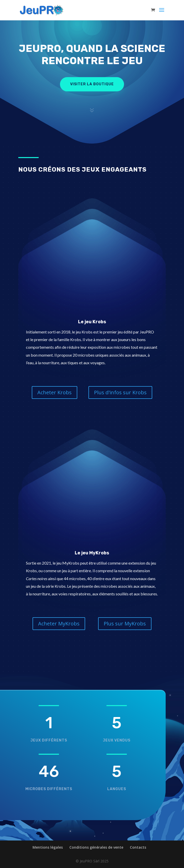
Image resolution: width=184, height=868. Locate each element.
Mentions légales (48, 847)
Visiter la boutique (92, 84)
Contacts (138, 847)
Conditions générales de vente (96, 847)
